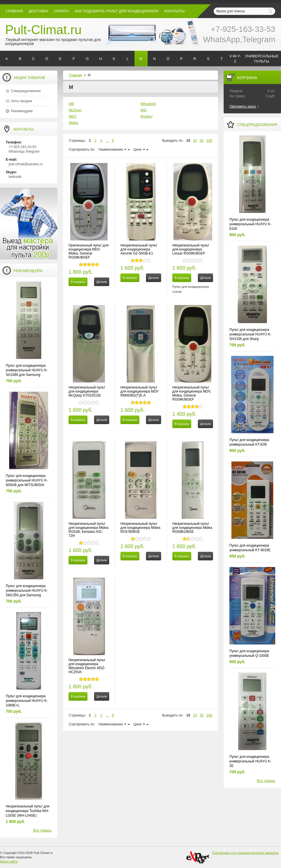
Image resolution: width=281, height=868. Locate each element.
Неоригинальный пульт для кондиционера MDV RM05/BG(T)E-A (139, 391)
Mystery (147, 116)
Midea (74, 123)
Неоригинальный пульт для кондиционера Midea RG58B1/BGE (192, 528)
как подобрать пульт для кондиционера (117, 11)
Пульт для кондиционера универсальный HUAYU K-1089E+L (27, 701)
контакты (175, 11)
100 (209, 141)
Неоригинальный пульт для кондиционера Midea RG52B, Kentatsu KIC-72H (88, 530)
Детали (102, 282)
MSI (144, 110)
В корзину (78, 282)
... (108, 141)
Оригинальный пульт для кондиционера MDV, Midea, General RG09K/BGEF (89, 251)
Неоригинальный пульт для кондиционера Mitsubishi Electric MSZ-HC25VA (87, 666)
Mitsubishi (148, 104)
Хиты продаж (21, 101)
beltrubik (15, 177)
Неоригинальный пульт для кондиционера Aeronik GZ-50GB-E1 (139, 249)
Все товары (42, 830)
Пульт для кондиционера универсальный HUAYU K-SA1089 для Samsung (27, 370)
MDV (73, 116)
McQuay (75, 110)
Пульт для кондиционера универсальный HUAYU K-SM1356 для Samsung (27, 591)
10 (188, 141)
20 (195, 141)
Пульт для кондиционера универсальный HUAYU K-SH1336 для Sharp (250, 334)
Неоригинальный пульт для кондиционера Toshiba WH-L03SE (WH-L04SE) (28, 811)
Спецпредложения (26, 91)
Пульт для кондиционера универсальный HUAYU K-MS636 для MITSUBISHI (27, 480)
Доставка (39, 11)
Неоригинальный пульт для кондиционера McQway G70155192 (87, 391)
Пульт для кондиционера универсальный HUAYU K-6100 (250, 224)
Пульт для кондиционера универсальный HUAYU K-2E (250, 761)
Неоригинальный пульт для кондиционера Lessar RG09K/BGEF (191, 249)
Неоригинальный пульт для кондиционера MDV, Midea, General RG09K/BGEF (192, 393)
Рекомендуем (22, 111)
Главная (14, 11)
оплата (62, 11)
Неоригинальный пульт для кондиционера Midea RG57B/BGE (140, 528)
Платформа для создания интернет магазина (245, 853)
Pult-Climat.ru (43, 30)
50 (202, 141)
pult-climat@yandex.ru (26, 164)
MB (71, 104)
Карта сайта (9, 861)
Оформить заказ (243, 106)
